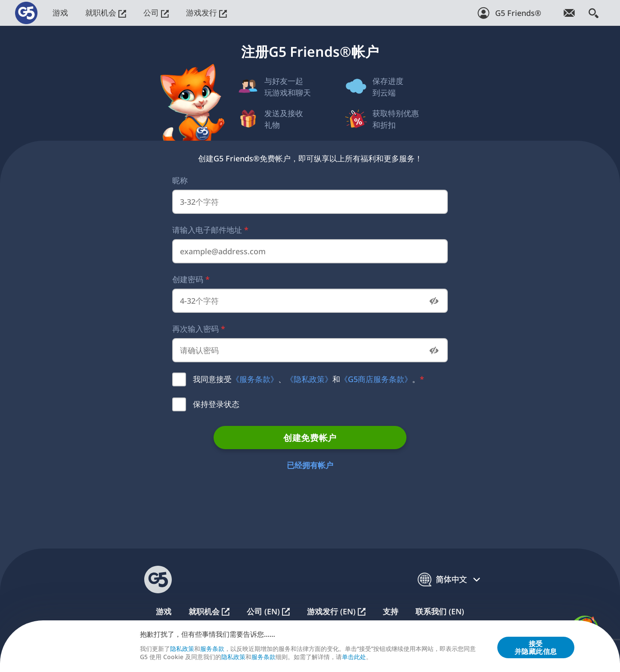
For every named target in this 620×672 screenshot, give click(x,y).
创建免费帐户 (310, 438)
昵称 (180, 180)
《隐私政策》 (309, 379)
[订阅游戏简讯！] (569, 13)
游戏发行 (206, 12)
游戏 (60, 12)
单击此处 (354, 657)
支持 (391, 612)
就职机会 (106, 12)
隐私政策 (182, 649)
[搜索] (594, 13)
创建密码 (191, 279)
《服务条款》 (255, 379)
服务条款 (212, 649)
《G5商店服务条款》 (376, 379)
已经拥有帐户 (310, 465)
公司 (156, 12)
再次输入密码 (199, 329)
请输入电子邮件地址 (210, 230)
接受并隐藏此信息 (536, 647)
